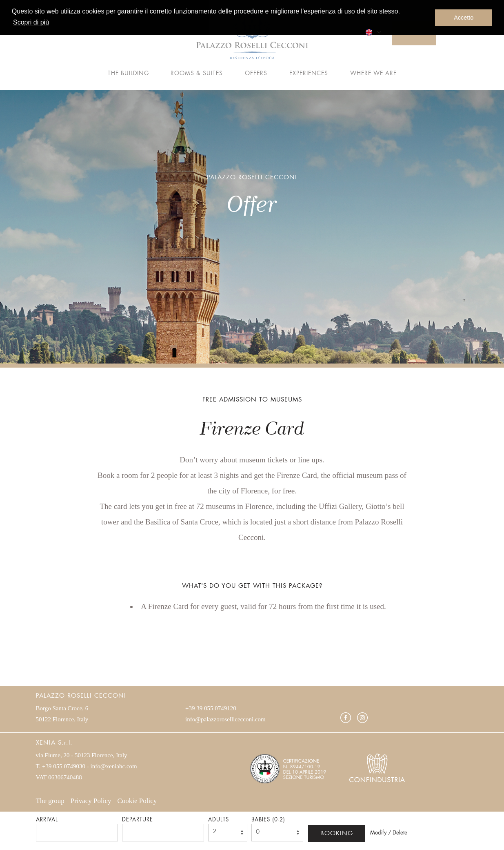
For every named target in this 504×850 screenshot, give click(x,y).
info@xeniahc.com (114, 766)
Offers (256, 74)
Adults (219, 820)
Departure (138, 820)
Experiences (309, 74)
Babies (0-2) (268, 820)
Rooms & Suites (197, 74)
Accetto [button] (464, 18)
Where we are (373, 74)
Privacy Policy (91, 801)
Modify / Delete (389, 833)
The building (128, 74)
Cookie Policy (137, 801)
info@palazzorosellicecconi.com (225, 719)
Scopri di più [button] (31, 22)
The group (50, 801)
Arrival (47, 820)
